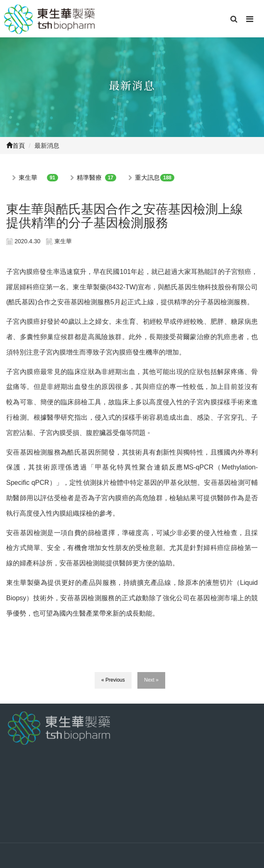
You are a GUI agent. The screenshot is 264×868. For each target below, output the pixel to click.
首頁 (16, 145)
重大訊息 (147, 177)
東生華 (28, 177)
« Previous (113, 680)
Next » (151, 680)
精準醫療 (89, 177)
